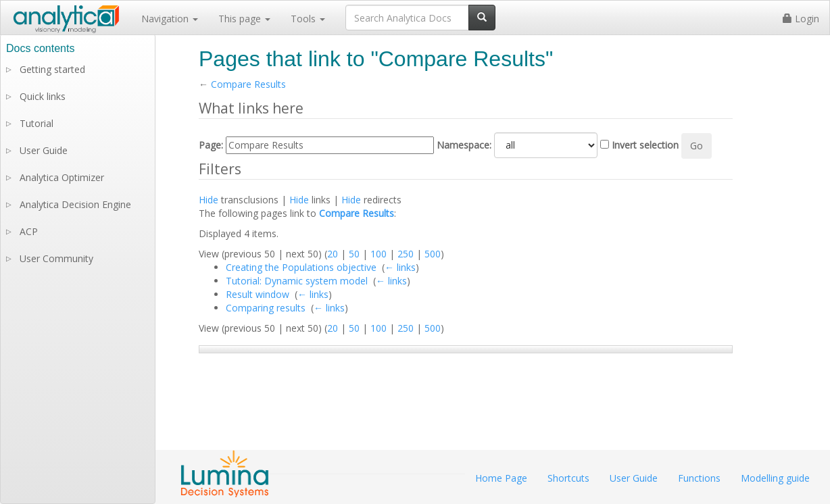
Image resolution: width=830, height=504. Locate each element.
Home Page (501, 478)
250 (406, 254)
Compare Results (248, 84)
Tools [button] (308, 19)
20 (333, 254)
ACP (29, 231)
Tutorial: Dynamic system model (297, 281)
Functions (699, 478)
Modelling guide (775, 478)
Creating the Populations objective (301, 267)
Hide (209, 200)
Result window (258, 294)
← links (400, 267)
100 (379, 254)
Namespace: (464, 145)
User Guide (44, 150)
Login (801, 19)
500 (433, 254)
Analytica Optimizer (62, 177)
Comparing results (266, 308)
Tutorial (36, 123)
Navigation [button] (170, 19)
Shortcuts (568, 478)
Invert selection (645, 145)
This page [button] (244, 19)
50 (354, 254)
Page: (211, 145)
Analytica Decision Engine (75, 204)
